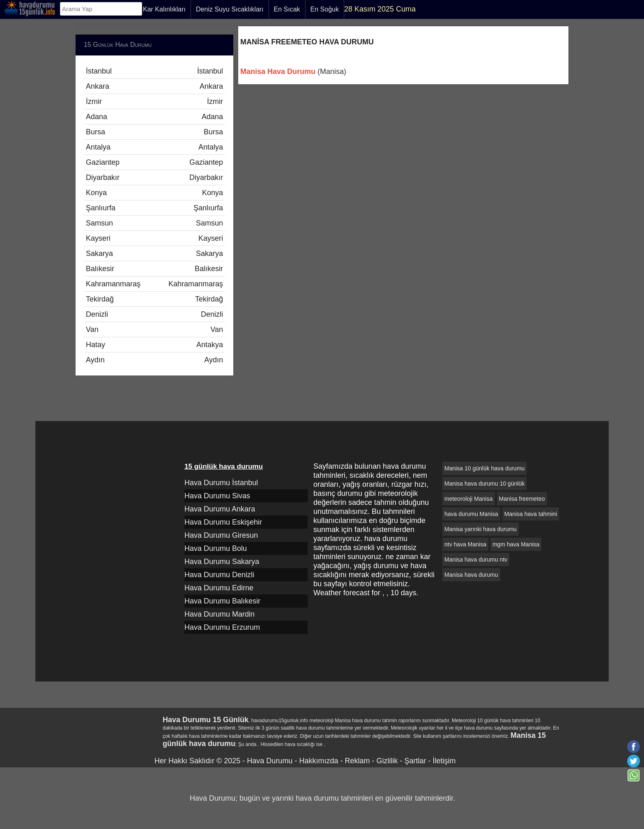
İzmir (154, 101)
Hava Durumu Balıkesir (222, 601)
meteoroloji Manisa (469, 499)
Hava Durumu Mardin (220, 614)
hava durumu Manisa (471, 514)
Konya (154, 193)
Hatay (154, 345)
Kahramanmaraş (154, 284)
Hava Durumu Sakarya (222, 562)
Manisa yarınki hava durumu (481, 529)
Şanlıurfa (154, 208)
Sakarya (154, 253)
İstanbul (154, 71)
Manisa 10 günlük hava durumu (484, 468)
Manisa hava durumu (471, 575)
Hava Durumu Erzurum (222, 627)
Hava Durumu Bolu (216, 548)
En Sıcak (287, 9)
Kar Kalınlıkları (164, 9)
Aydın (154, 360)
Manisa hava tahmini (531, 514)
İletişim (444, 761)
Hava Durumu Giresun (221, 535)
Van (154, 329)
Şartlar (415, 761)
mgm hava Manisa (516, 544)
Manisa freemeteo (522, 499)
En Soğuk (325, 9)
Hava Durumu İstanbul (221, 483)
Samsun (154, 223)
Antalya (154, 147)
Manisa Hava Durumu (278, 71)
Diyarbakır (154, 177)
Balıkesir (154, 269)
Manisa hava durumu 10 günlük (484, 484)
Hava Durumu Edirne (219, 588)
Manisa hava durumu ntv (476, 560)
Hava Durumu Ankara (220, 509)
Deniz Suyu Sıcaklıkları (230, 9)
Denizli (154, 314)
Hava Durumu (270, 761)
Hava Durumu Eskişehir (223, 522)
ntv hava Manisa (465, 544)
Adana (154, 117)
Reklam (357, 761)
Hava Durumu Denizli (219, 575)
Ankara (154, 86)
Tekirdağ (154, 299)
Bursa (154, 132)
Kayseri (154, 238)
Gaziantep (154, 162)
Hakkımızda (319, 761)
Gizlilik (387, 761)
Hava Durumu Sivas (217, 496)
